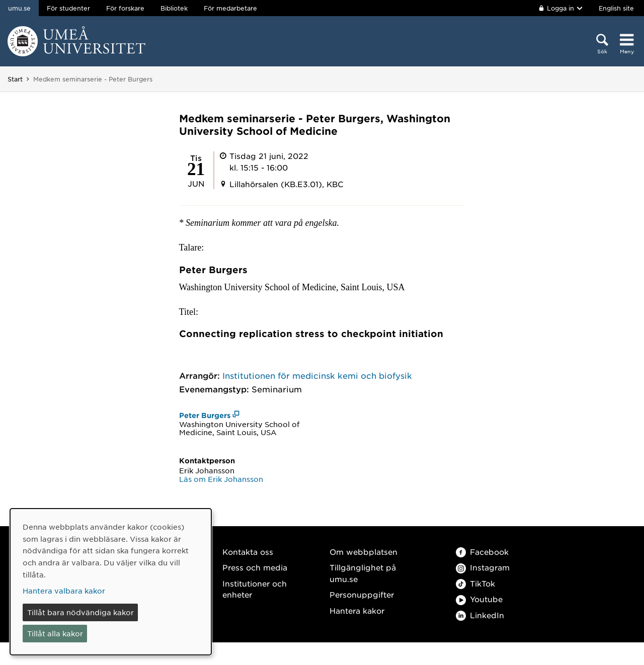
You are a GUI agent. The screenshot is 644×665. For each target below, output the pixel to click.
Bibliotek (174, 8)
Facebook (482, 552)
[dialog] (111, 582)
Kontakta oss (248, 552)
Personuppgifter (362, 594)
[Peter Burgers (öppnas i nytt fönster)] (210, 415)
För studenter (68, 8)
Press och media (255, 567)
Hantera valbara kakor (64, 591)
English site (616, 8)
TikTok (475, 583)
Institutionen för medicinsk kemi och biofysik (317, 375)
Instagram (483, 567)
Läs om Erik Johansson (221, 479)
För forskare (125, 8)
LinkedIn (480, 615)
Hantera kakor (357, 610)
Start (15, 79)
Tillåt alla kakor (55, 633)
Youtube (479, 599)
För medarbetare (230, 8)
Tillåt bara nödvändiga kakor (80, 612)
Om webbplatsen (364, 552)
